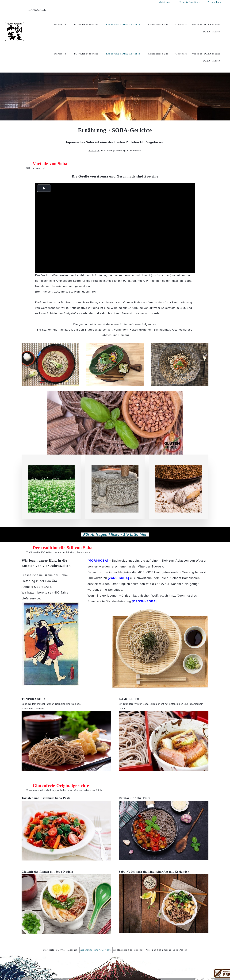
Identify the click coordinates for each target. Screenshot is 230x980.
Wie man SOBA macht (206, 25)
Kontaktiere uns (158, 25)
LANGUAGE (37, 10)
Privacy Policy (215, 2)
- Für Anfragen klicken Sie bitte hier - (115, 509)
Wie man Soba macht (165, 924)
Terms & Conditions (190, 2)
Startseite (60, 25)
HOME (92, 125)
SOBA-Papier (211, 32)
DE (98, 125)
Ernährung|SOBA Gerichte (123, 25)
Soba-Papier (189, 924)
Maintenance (165, 2)
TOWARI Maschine (86, 25)
